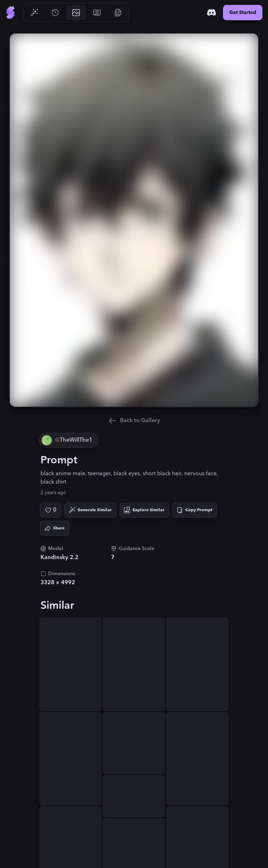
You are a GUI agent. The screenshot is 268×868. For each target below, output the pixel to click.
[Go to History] (55, 13)
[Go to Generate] (34, 13)
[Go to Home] (10, 13)
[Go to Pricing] (97, 13)
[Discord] (211, 13)
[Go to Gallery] (76, 13)
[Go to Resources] (118, 13)
